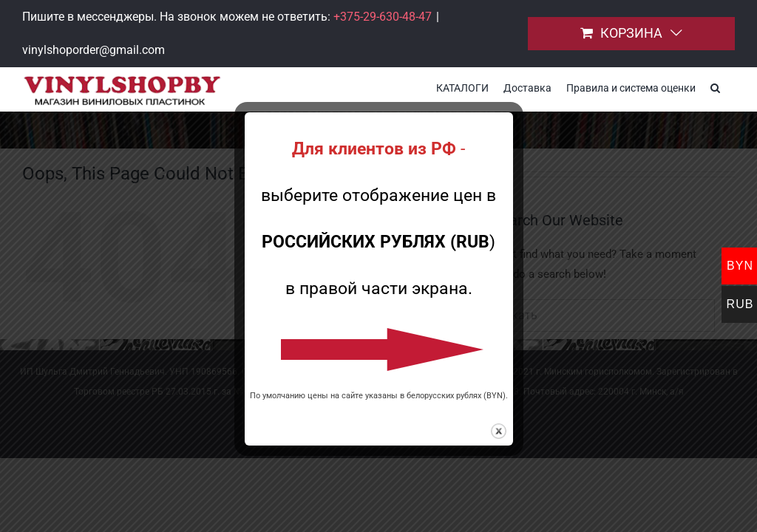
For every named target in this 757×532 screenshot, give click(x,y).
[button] (715, 86)
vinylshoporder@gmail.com (94, 50)
